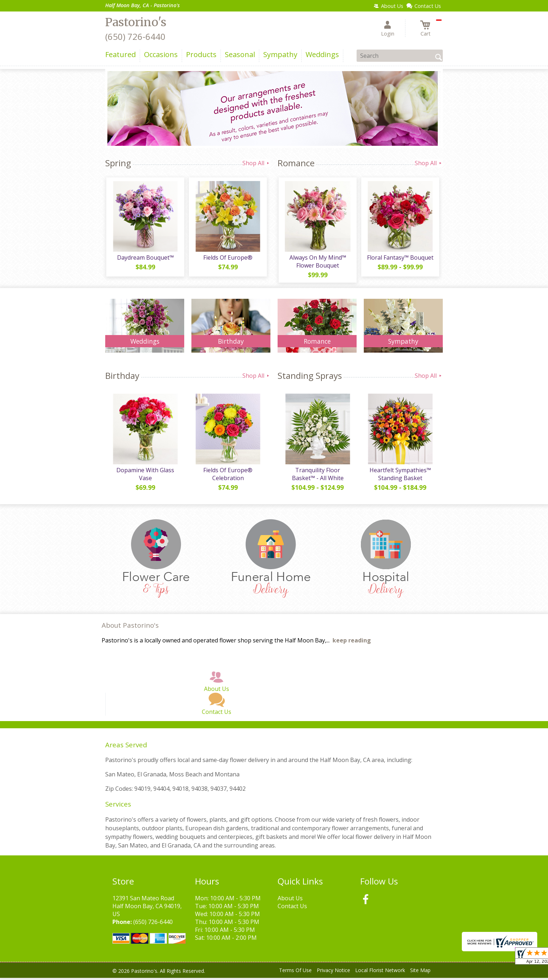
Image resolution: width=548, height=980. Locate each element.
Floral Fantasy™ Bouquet (400, 259)
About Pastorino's (130, 628)
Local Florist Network (380, 973)
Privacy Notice (333, 973)
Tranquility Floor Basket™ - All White (317, 476)
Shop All (256, 163)
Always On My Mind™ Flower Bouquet (317, 263)
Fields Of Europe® (227, 259)
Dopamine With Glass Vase (145, 476)
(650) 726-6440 (135, 36)
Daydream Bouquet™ (145, 259)
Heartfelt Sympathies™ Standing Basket (400, 476)
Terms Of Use (295, 973)
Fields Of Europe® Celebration (227, 476)
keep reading (352, 643)
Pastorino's (136, 22)
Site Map (420, 973)
